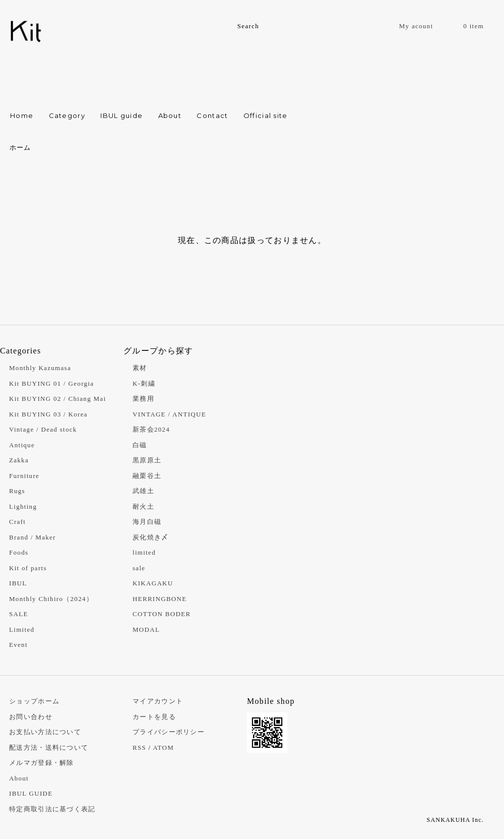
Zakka (19, 460)
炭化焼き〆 (151, 537)
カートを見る (154, 717)
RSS (139, 747)
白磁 (140, 445)
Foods (19, 552)
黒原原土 (147, 460)
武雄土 (143, 491)
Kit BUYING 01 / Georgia (51, 383)
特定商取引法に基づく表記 (52, 809)
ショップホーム (34, 701)
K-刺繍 (144, 383)
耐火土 (143, 506)
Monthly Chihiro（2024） (51, 599)
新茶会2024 (151, 429)
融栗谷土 (147, 476)
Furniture (24, 476)
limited (144, 552)
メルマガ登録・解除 (42, 763)
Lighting (23, 506)
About (170, 115)
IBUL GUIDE (31, 793)
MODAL (146, 630)
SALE (19, 614)
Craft (17, 522)
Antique (22, 445)
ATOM (163, 747)
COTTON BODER (162, 614)
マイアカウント (158, 701)
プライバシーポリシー (169, 732)
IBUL (18, 583)
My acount (416, 26)
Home (22, 115)
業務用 (143, 399)
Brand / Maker (33, 537)
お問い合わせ (31, 717)
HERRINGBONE (160, 599)
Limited (22, 630)
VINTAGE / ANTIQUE (169, 414)
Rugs (17, 491)
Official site (266, 115)
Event (18, 645)
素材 (140, 368)
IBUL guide (121, 115)
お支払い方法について (45, 732)
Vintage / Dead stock (43, 429)
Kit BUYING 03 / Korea (48, 414)
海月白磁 (147, 522)
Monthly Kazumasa (40, 368)
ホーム (20, 147)
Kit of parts (28, 568)
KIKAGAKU (153, 583)
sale (139, 568)
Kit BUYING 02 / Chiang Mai (57, 399)
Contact (212, 115)
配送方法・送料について (49, 747)
